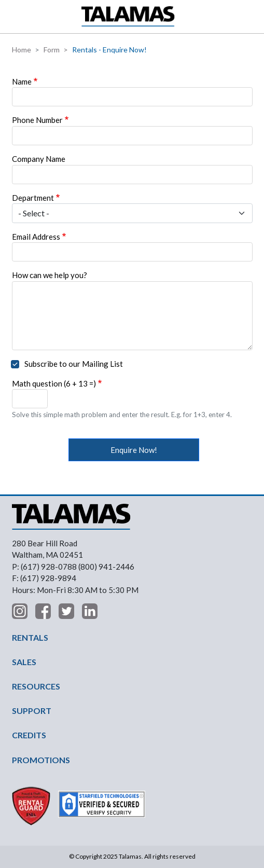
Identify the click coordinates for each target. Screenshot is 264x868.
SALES (24, 662)
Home (22, 50)
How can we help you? (50, 275)
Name (22, 81)
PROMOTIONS (41, 760)
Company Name (39, 159)
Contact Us (251, 17)
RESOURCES (36, 686)
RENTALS (30, 637)
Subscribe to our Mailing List (74, 364)
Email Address (36, 237)
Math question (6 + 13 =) (54, 383)
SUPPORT (32, 711)
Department (33, 198)
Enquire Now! (134, 450)
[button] (14, 16)
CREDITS (29, 735)
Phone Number (37, 120)
